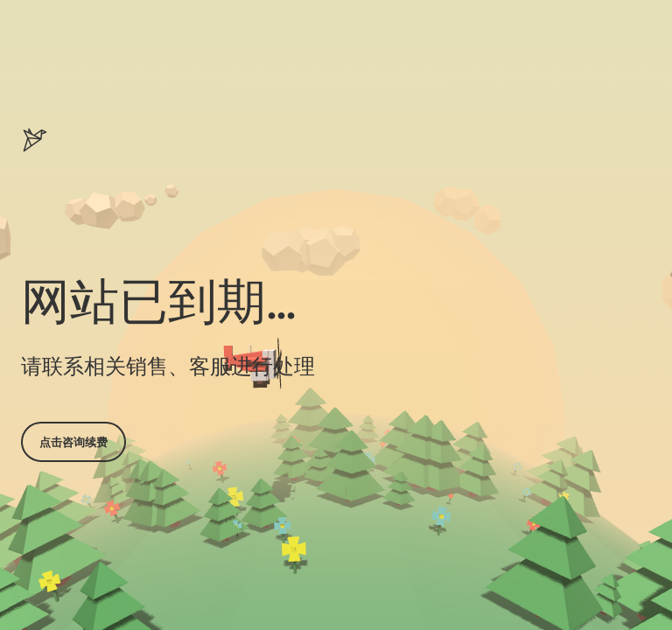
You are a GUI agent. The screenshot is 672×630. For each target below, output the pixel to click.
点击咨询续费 (73, 442)
